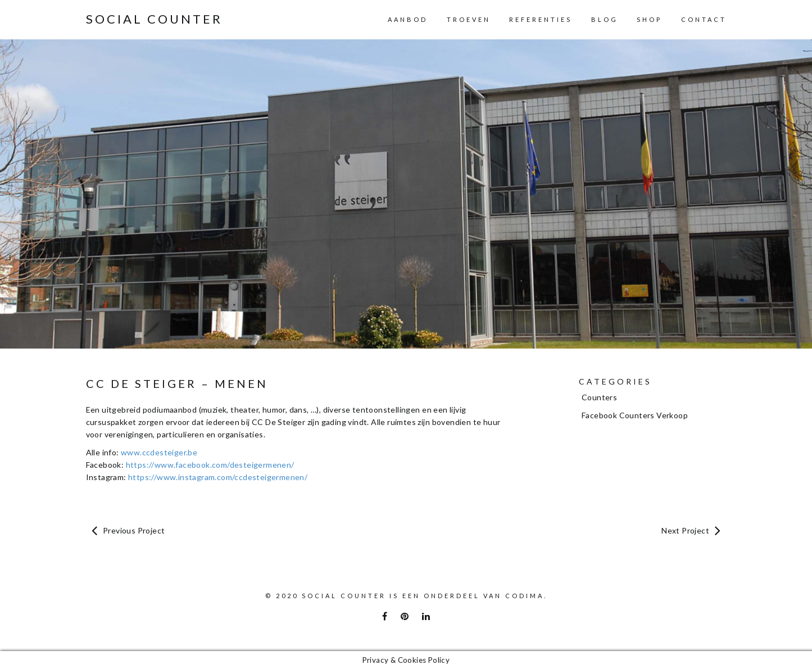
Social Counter (154, 19)
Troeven (469, 19)
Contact (704, 19)
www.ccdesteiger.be (159, 452)
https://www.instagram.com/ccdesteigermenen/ (218, 477)
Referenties (541, 19)
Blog (605, 19)
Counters (599, 397)
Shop (649, 19)
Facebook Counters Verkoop (635, 415)
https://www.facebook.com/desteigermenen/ (210, 465)
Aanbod (408, 19)
